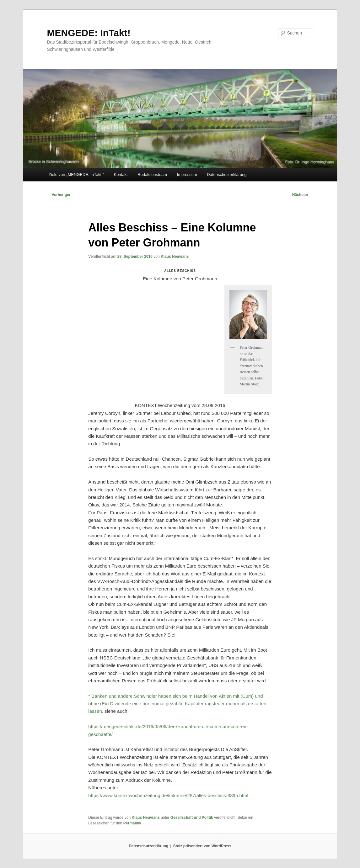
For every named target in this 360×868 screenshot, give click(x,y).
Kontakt (121, 175)
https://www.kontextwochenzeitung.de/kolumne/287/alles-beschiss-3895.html (168, 795)
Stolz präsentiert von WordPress (202, 846)
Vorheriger (59, 195)
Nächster (303, 195)
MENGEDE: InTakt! (89, 33)
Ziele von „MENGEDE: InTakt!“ (76, 175)
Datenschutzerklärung (227, 175)
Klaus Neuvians (175, 257)
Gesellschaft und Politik (192, 818)
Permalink (132, 823)
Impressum (187, 175)
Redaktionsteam (152, 175)
